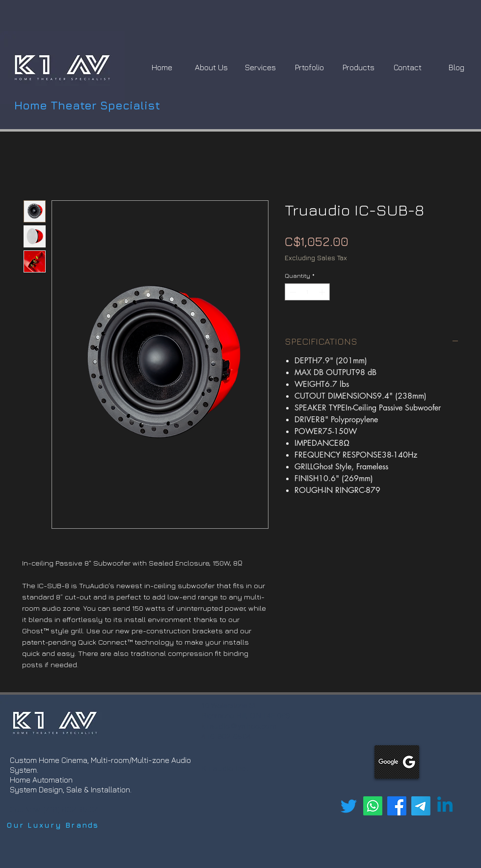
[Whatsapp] (373, 806)
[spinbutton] (307, 292)
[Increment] (323, 292)
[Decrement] (292, 292)
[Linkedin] (445, 806)
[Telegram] (421, 806)
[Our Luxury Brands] (53, 825)
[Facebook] (397, 806)
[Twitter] (349, 806)
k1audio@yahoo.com (239, 726)
